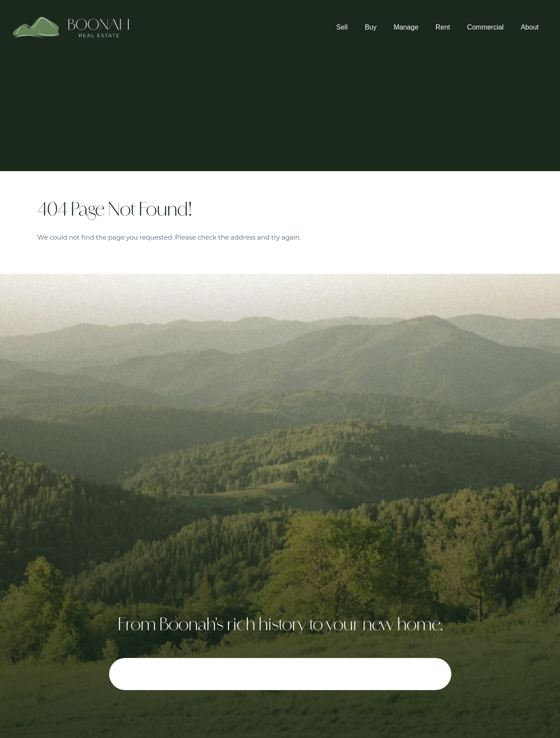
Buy (371, 27)
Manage (406, 27)
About (530, 27)
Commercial (485, 27)
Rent (443, 27)
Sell (342, 27)
